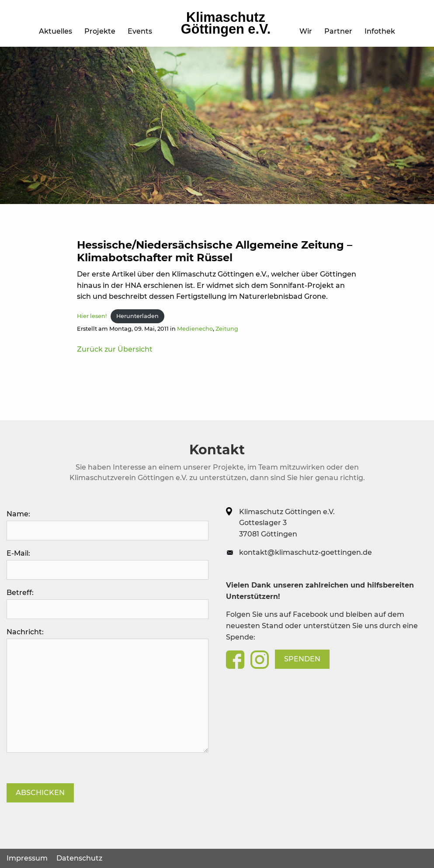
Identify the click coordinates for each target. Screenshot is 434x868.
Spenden (302, 659)
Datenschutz (79, 858)
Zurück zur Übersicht (115, 349)
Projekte (100, 31)
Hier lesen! (92, 316)
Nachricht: (108, 690)
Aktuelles (56, 31)
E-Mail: (108, 564)
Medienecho (195, 329)
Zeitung (227, 329)
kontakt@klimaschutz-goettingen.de (306, 552)
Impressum (27, 858)
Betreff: (108, 604)
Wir (306, 31)
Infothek (380, 31)
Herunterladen (137, 316)
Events (140, 31)
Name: (108, 525)
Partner (338, 31)
